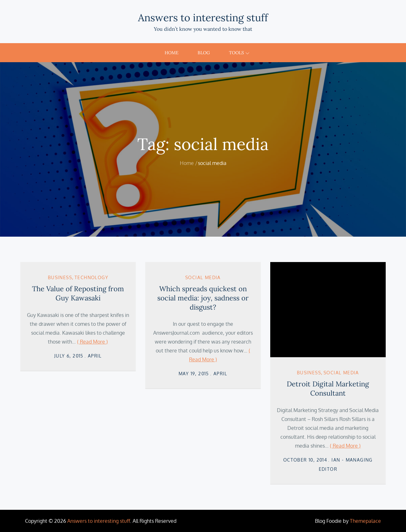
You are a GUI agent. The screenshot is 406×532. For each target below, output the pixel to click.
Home (172, 53)
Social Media (203, 277)
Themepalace (365, 521)
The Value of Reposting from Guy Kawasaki (78, 293)
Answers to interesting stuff (203, 18)
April (95, 356)
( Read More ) (92, 342)
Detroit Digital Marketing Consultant (328, 388)
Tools (239, 53)
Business (60, 277)
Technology (91, 277)
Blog (204, 53)
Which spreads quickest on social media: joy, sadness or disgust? (203, 298)
